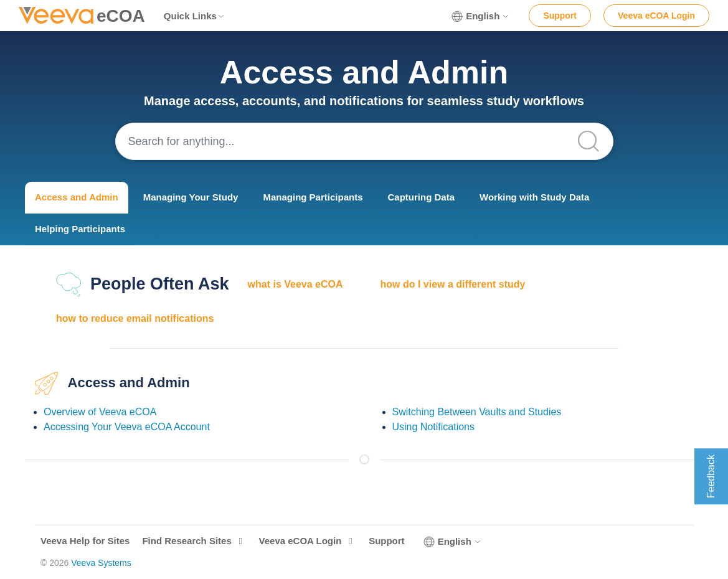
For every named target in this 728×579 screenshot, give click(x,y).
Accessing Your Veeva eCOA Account (127, 427)
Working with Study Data (534, 197)
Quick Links (195, 16)
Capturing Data (421, 197)
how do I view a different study (453, 284)
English (481, 16)
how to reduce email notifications (135, 318)
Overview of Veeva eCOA (100, 412)
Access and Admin (77, 197)
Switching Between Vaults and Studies (477, 412)
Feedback (711, 476)
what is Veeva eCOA (295, 284)
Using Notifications (434, 427)
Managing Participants (313, 197)
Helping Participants (80, 229)
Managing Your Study (191, 197)
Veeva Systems (101, 563)
